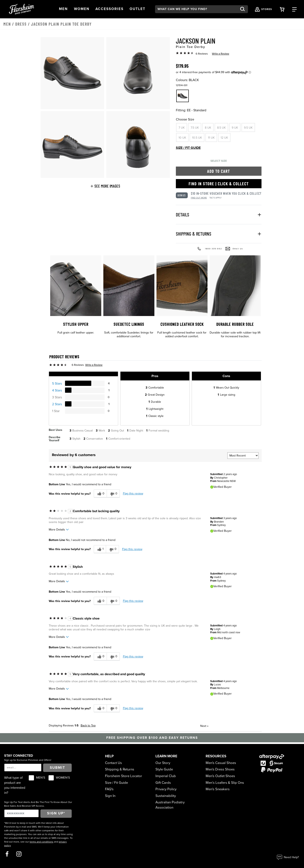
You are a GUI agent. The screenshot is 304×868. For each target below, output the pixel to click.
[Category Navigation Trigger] (294, 9)
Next (204, 726)
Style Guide (164, 769)
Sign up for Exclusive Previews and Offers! (28, 760)
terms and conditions (41, 842)
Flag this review (133, 494)
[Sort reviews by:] (243, 456)
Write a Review (221, 54)
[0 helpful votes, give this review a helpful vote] (100, 494)
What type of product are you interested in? (15, 785)
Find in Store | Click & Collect (219, 184)
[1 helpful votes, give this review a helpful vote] (100, 549)
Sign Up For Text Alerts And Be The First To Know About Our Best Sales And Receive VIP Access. (38, 804)
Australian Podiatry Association (170, 805)
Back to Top (88, 726)
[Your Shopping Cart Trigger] (282, 9)
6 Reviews (202, 54)
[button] (63, 9)
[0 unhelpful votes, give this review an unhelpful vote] (113, 494)
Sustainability (166, 796)
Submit (58, 768)
